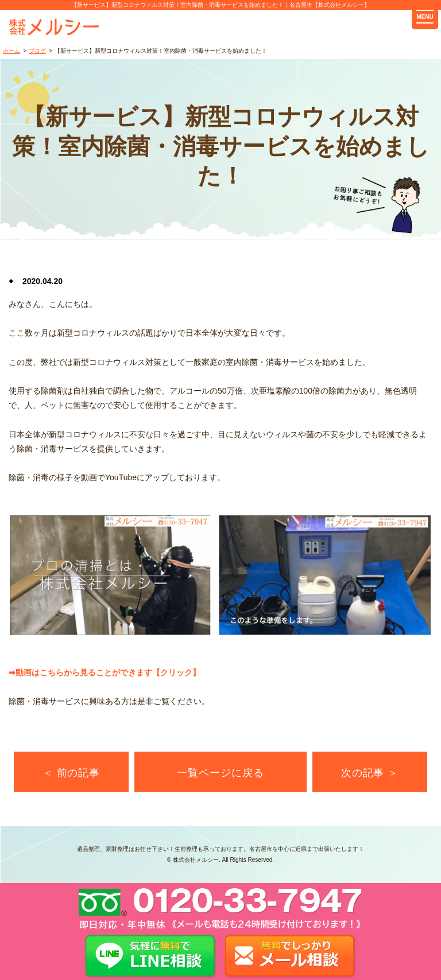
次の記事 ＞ (370, 773)
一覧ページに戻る (220, 773)
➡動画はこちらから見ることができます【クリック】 (105, 672)
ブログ (37, 51)
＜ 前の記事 (71, 773)
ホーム (11, 51)
